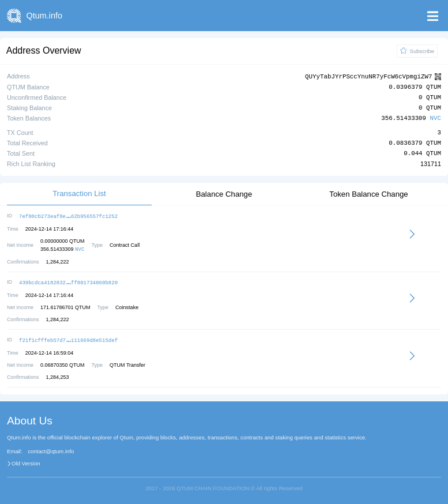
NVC (436, 118)
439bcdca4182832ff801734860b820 (68, 281)
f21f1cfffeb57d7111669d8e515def (68, 338)
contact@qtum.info (51, 449)
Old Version (26, 461)
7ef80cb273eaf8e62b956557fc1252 (68, 215)
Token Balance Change (368, 193)
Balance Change (224, 193)
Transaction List (79, 193)
